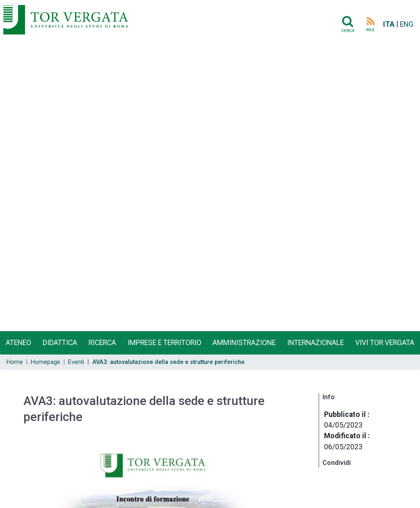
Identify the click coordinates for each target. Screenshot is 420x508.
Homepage (46, 362)
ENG (407, 24)
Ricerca (102, 343)
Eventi (76, 362)
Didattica (60, 343)
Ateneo (18, 343)
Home (15, 362)
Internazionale (315, 343)
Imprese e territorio (164, 343)
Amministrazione (244, 343)
